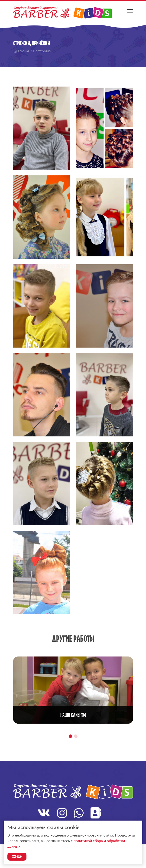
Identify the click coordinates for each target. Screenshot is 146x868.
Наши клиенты (73, 715)
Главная (21, 51)
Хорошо (17, 857)
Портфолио (42, 51)
